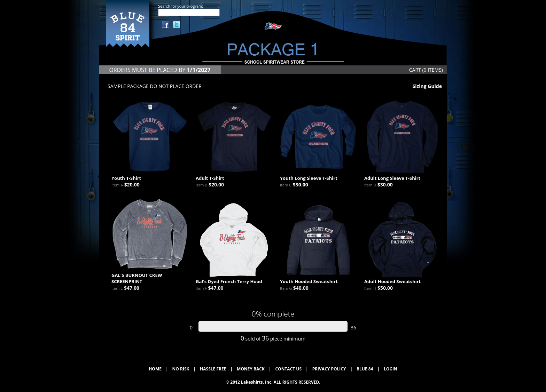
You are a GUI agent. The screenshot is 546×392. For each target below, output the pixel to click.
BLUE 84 (365, 369)
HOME (155, 369)
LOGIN (391, 369)
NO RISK (181, 369)
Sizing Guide (427, 86)
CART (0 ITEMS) (426, 70)
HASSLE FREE (213, 369)
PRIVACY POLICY (329, 369)
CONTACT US (288, 369)
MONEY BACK (251, 369)
